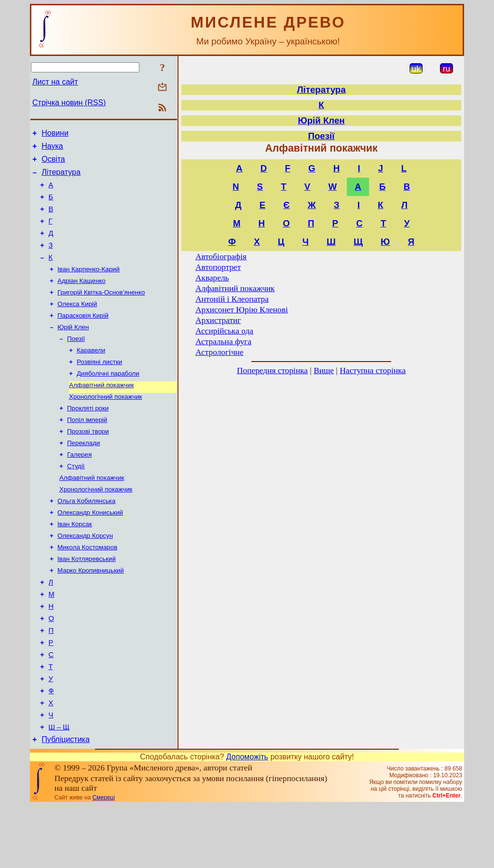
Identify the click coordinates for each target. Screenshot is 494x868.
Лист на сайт (55, 82)
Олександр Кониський (90, 550)
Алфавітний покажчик (101, 412)
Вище (324, 371)
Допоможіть (247, 819)
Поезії (76, 361)
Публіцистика (66, 802)
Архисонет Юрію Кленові (242, 310)
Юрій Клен (73, 349)
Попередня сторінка (272, 371)
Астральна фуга (223, 342)
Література (61, 178)
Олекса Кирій (77, 324)
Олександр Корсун (85, 575)
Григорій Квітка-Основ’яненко (101, 311)
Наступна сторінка (373, 371)
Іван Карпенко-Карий (89, 286)
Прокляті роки (88, 437)
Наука (52, 149)
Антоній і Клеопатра (232, 299)
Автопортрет (218, 267)
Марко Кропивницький (91, 612)
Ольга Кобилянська (86, 537)
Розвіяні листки (99, 386)
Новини (55, 134)
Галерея (79, 487)
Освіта (53, 163)
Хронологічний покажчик (105, 424)
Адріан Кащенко (82, 299)
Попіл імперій (87, 449)
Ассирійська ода (224, 331)
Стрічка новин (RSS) (69, 103)
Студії (76, 499)
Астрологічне (220, 352)
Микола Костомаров (87, 587)
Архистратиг (218, 320)
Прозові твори (88, 462)
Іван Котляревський (87, 600)
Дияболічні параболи (108, 399)
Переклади (83, 474)
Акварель (212, 278)
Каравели (91, 374)
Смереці (103, 860)
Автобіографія (221, 257)
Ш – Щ (59, 788)
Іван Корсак (75, 562)
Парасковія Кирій (83, 336)
